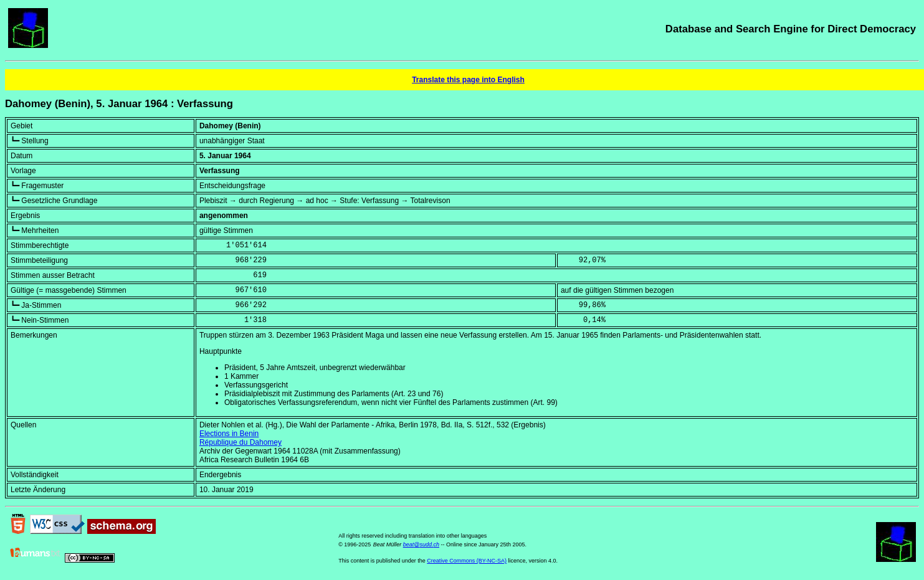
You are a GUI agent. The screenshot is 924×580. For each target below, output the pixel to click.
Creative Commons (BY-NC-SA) (467, 561)
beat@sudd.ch (421, 544)
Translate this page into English (468, 80)
